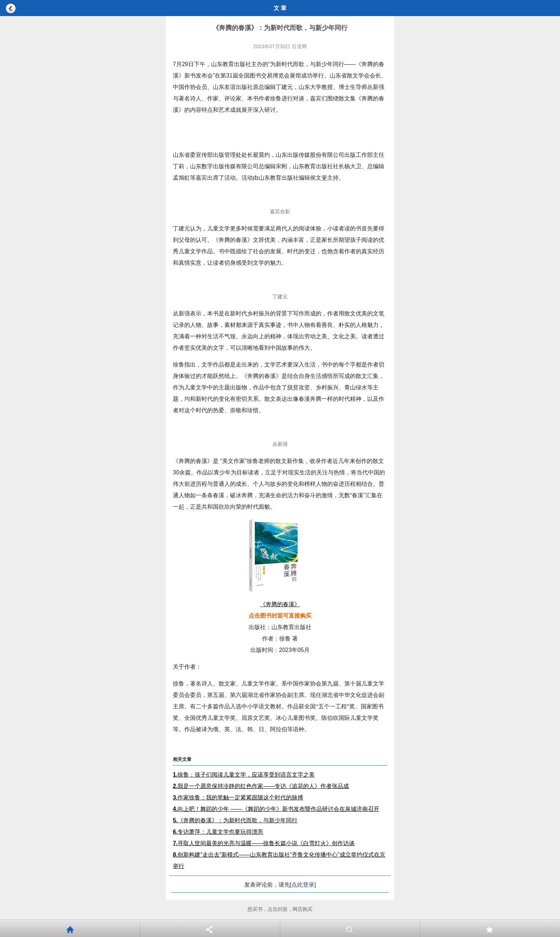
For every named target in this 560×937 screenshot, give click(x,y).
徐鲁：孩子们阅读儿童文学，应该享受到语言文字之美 (244, 775)
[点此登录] (303, 885)
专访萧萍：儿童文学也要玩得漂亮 (218, 832)
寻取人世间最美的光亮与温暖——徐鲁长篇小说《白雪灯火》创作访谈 (264, 843)
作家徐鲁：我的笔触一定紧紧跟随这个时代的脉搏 (238, 798)
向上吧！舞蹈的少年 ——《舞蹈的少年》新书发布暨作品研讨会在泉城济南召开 (276, 809)
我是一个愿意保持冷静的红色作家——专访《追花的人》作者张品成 (261, 786)
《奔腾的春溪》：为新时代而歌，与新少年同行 (235, 820)
